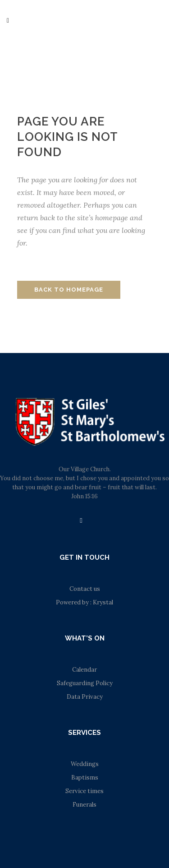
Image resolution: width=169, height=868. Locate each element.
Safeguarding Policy (85, 683)
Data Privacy (85, 697)
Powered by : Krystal (84, 602)
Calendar (84, 670)
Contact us (85, 589)
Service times (84, 791)
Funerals (84, 805)
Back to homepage (69, 290)
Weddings (85, 764)
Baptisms (85, 777)
